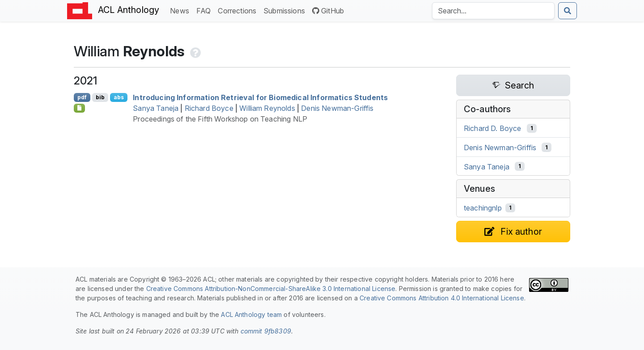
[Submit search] (568, 11)
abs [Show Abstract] (119, 97)
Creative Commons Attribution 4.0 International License (442, 298)
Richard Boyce (209, 108)
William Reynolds (267, 108)
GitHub (328, 11)
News (181, 10)
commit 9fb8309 (266, 331)
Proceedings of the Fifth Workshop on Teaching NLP (220, 119)
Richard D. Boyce (493, 128)
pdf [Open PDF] (82, 97)
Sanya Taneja (156, 108)
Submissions (286, 10)
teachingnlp (483, 208)
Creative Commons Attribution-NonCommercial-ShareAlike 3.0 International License (271, 289)
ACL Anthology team (251, 314)
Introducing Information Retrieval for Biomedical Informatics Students (260, 97)
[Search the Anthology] (493, 11)
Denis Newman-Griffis (337, 108)
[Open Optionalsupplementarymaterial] (79, 108)
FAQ (205, 10)
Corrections (239, 10)
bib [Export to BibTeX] (100, 97)
